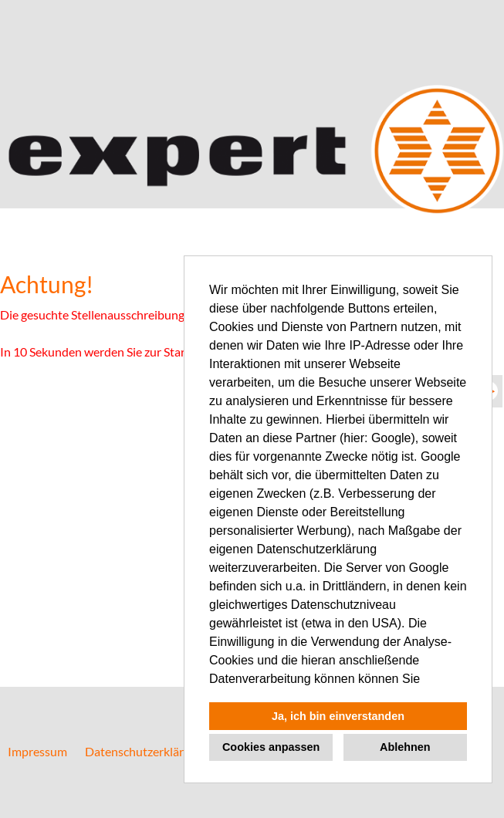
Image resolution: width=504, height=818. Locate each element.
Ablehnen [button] (405, 747)
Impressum (37, 751)
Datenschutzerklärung (144, 751)
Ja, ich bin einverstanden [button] (338, 716)
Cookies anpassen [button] (271, 747)
